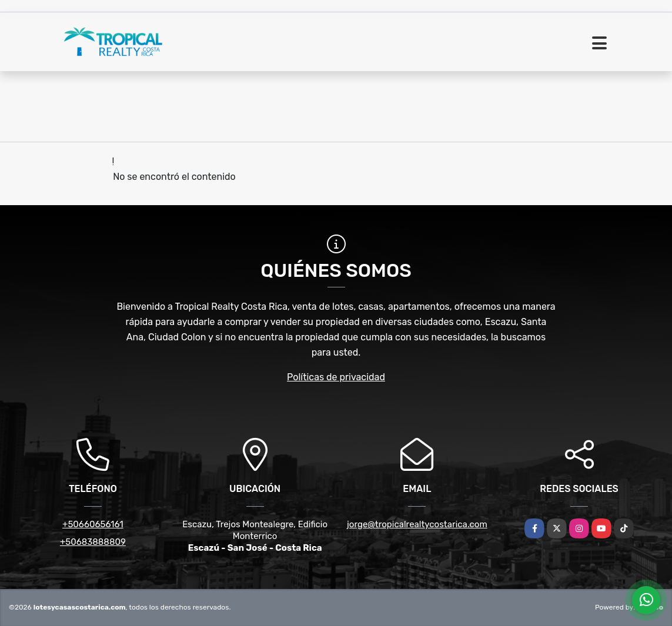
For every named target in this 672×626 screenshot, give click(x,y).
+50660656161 (93, 524)
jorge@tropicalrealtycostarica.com (417, 524)
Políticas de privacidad (336, 377)
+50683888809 (93, 542)
